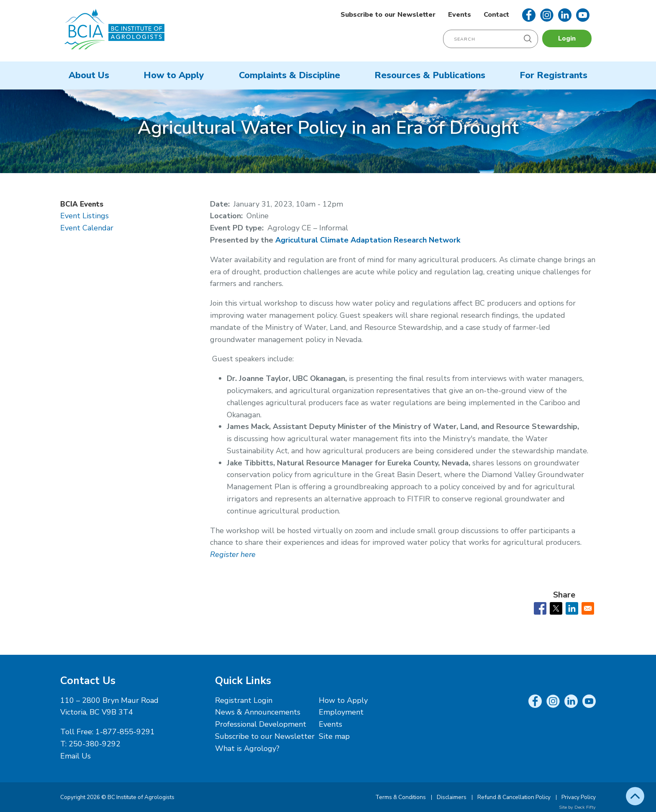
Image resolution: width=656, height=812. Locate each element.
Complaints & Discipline (290, 75)
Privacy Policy (579, 797)
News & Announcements (258, 712)
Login (567, 38)
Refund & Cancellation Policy (514, 797)
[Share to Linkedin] (572, 608)
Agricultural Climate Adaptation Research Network (368, 240)
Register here (233, 554)
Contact (496, 15)
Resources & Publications (430, 75)
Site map (334, 736)
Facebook (529, 15)
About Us (89, 75)
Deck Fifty (585, 807)
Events (460, 15)
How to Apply (174, 75)
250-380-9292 (95, 744)
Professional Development (261, 724)
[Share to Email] (588, 608)
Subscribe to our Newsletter (388, 15)
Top (635, 796)
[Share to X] (556, 608)
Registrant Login (244, 700)
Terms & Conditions (401, 797)
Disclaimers (452, 797)
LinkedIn (565, 15)
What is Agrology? (247, 748)
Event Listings (85, 216)
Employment (341, 712)
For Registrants (553, 75)
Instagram (547, 15)
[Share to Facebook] (540, 608)
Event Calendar (87, 228)
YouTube (583, 15)
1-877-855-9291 (125, 732)
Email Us (76, 756)
